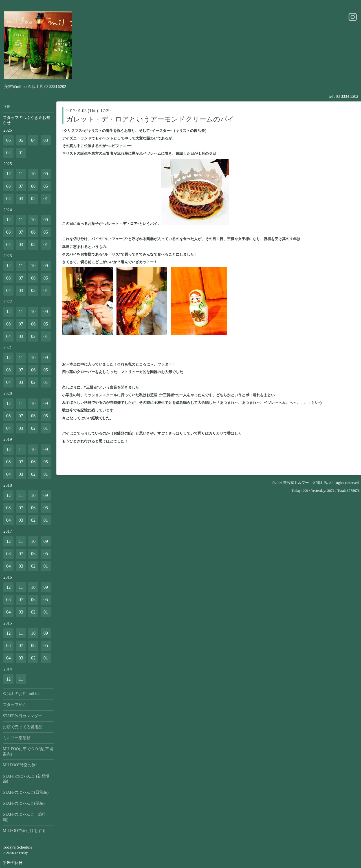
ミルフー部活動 (17, 738)
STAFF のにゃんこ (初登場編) (26, 779)
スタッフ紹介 (15, 705)
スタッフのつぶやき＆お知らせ (27, 120)
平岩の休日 (13, 863)
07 (21, 186)
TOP (6, 107)
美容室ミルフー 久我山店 (305, 483)
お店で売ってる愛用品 (23, 727)
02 (8, 153)
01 (21, 153)
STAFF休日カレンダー (22, 716)
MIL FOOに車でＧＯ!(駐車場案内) (28, 751)
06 (8, 140)
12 (8, 174)
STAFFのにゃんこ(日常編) (26, 792)
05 (21, 140)
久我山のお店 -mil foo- (22, 694)
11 (21, 174)
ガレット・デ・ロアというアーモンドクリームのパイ (150, 119)
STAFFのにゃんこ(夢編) (24, 803)
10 (33, 174)
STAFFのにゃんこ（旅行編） (24, 817)
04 (33, 140)
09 (46, 174)
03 (46, 140)
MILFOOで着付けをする (24, 831)
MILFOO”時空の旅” (20, 765)
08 (8, 186)
